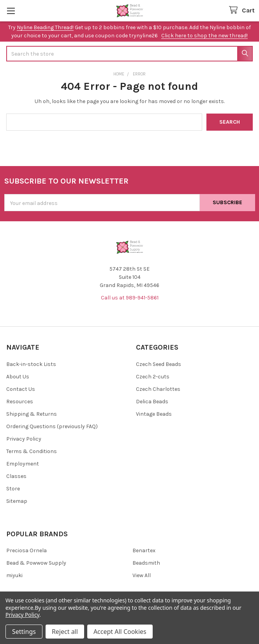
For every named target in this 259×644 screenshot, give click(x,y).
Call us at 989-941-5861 (130, 298)
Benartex (144, 550)
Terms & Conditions (32, 451)
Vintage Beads (154, 414)
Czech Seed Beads (159, 364)
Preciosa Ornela (26, 550)
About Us (18, 377)
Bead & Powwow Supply (36, 563)
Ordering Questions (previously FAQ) (52, 426)
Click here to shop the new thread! (204, 36)
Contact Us (21, 389)
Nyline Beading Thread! (45, 27)
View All (142, 575)
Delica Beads (152, 402)
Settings (24, 632)
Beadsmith (146, 563)
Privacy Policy (24, 439)
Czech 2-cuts (153, 377)
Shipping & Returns (32, 414)
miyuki (14, 575)
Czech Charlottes (158, 389)
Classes (16, 476)
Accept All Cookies (120, 632)
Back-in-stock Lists (31, 364)
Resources (20, 402)
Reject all (65, 632)
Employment (23, 464)
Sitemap (17, 501)
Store (13, 489)
